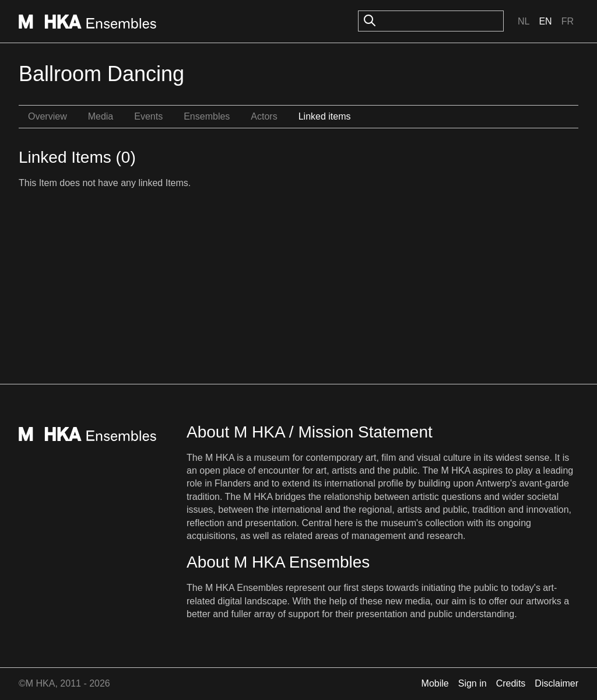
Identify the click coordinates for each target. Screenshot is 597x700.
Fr (568, 21)
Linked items (325, 116)
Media (101, 116)
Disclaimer (556, 683)
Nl (524, 21)
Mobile (435, 683)
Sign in (473, 683)
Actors (264, 116)
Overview (48, 116)
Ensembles (207, 116)
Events (148, 116)
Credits (511, 683)
